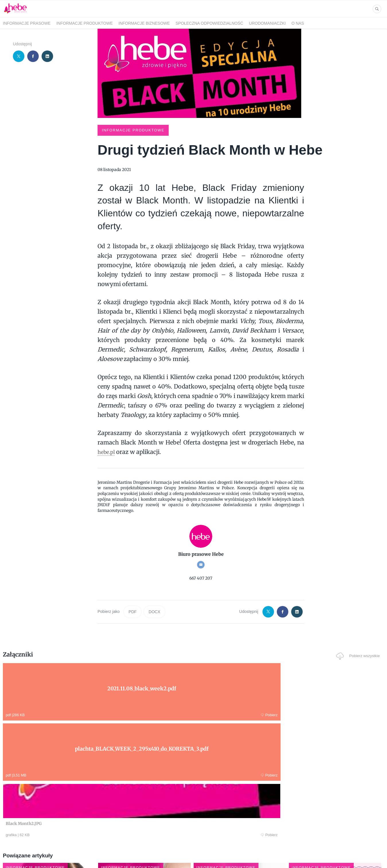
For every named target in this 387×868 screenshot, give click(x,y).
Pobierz (83, 714)
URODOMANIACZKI (267, 23)
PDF (133, 611)
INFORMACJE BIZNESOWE (144, 23)
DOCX (154, 611)
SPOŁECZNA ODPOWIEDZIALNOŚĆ (209, 23)
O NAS (298, 23)
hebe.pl (107, 451)
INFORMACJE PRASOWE (27, 23)
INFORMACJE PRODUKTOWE (84, 23)
